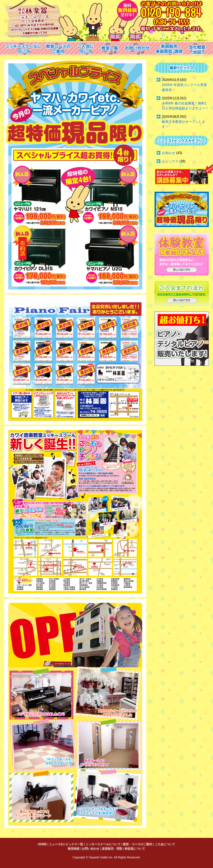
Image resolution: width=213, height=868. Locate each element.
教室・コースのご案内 (138, 844)
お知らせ (169, 153)
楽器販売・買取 (112, 849)
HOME (42, 844)
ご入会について (165, 844)
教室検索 (74, 849)
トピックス (170, 161)
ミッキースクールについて (103, 844)
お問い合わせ (91, 849)
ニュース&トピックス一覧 (66, 844)
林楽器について (135, 849)
